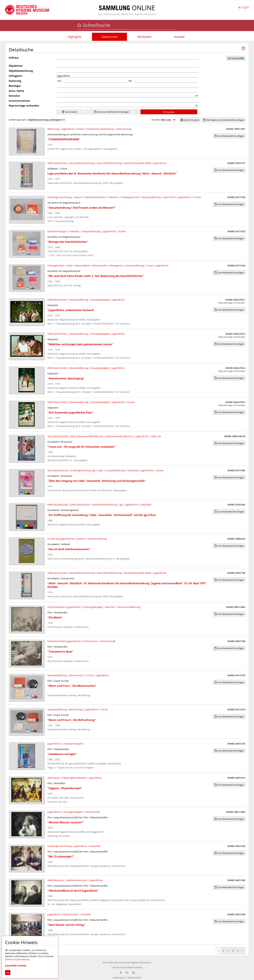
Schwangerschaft (130, 197)
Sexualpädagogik (100, 300)
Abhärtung (53, 778)
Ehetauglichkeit (56, 266)
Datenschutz (134, 977)
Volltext (14, 58)
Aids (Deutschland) (58, 436)
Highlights (75, 37)
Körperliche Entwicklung (100, 129)
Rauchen (110, 607)
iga (121, 505)
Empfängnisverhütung (60, 197)
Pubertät (113, 197)
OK (8, 973)
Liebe (70, 266)
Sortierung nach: (37, 120)
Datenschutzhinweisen (17, 959)
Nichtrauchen (91, 641)
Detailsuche (110, 37)
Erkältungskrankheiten (74, 778)
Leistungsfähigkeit (93, 607)
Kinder (81, 129)
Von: (60, 81)
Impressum (119, 977)
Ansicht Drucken (190, 120)
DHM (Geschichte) (57, 163)
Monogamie (116, 266)
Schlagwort (16, 76)
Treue (150, 266)
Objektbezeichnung (21, 71)
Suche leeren (70, 112)
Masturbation (83, 266)
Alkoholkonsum (56, 880)
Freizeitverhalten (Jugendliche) (64, 607)
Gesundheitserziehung (82, 163)
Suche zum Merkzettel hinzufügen (111, 112)
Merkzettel (144, 37)
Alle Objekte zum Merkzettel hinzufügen (224, 120)
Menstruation (100, 266)
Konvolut (14, 96)
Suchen (169, 112)
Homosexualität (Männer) (119, 436)
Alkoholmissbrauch (77, 880)
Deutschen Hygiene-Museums (135, 962)
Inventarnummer (19, 101)
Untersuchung (124, 129)
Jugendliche (68, 129)
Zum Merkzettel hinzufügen (229, 136)
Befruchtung (76, 709)
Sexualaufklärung (151, 197)
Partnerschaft (108, 641)
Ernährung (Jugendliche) (61, 539)
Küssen (131, 402)
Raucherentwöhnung (129, 607)
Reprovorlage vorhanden (24, 106)
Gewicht (81, 539)
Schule (197, 197)
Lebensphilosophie (73, 744)
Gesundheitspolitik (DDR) (138, 163)
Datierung (15, 81)
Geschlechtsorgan (57, 231)
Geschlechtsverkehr (95, 197)
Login (243, 7)
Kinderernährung (97, 539)
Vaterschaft (169, 197)
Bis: (131, 81)
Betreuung (53, 129)
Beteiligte (15, 86)
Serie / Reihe (16, 91)
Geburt (78, 197)
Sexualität (133, 470)
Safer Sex (156, 436)
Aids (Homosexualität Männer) (87, 436)
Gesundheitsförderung (109, 163)
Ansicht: (164, 120)
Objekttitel (16, 66)
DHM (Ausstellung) (58, 505)
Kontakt (179, 37)
